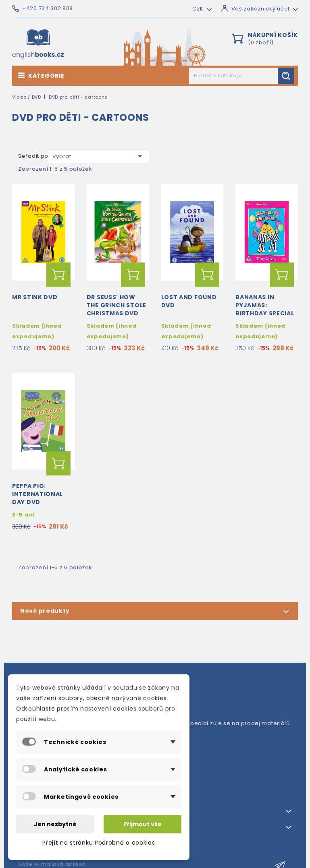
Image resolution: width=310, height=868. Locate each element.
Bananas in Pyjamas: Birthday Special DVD (265, 309)
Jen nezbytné (55, 824)
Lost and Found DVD (189, 301)
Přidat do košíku (58, 275)
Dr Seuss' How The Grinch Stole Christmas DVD (117, 305)
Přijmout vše (143, 824)
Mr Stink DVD (35, 297)
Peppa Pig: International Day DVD (37, 494)
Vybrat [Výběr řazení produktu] (99, 156)
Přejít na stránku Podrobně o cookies (99, 843)
